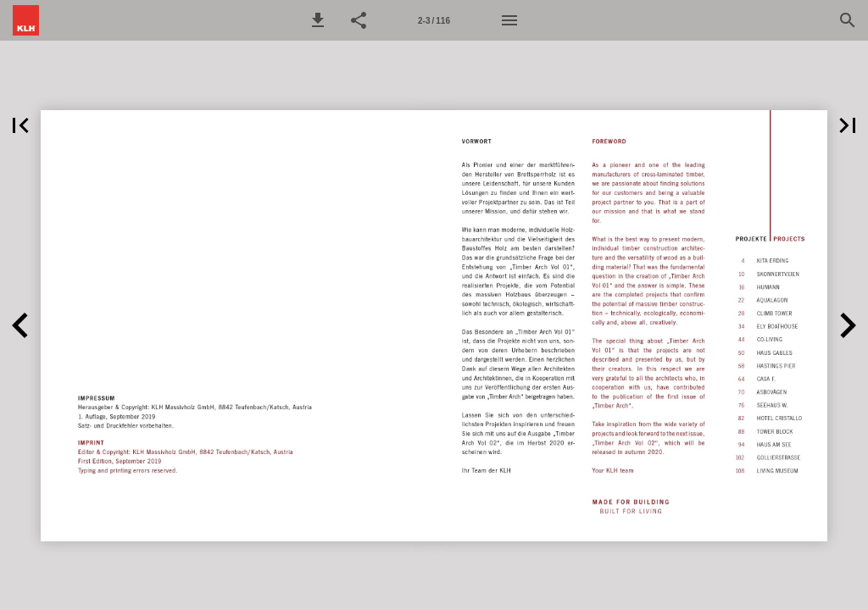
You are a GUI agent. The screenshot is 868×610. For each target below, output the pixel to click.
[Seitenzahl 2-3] (434, 20)
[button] (318, 20)
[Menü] (509, 20)
